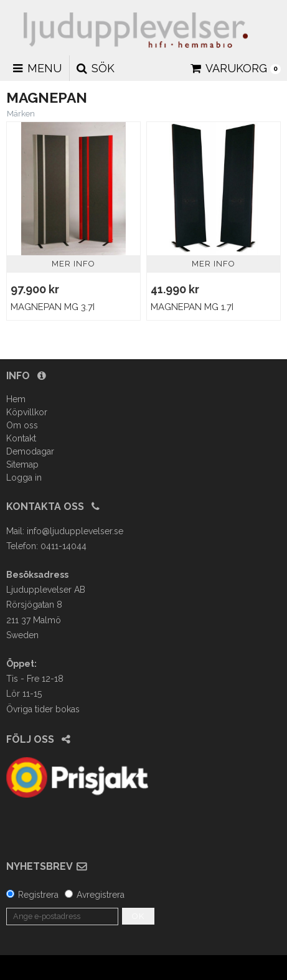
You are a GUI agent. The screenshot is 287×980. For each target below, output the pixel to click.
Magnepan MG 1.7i (192, 307)
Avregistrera (101, 895)
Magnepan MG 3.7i (53, 307)
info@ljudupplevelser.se (75, 531)
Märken (21, 114)
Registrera (38, 895)
